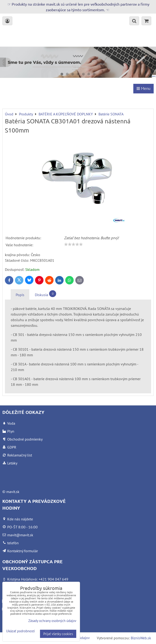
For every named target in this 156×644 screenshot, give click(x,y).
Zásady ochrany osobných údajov (52, 621)
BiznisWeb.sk (141, 638)
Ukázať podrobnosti (20, 631)
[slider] (73, 244)
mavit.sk (13, 492)
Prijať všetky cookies (58, 634)
